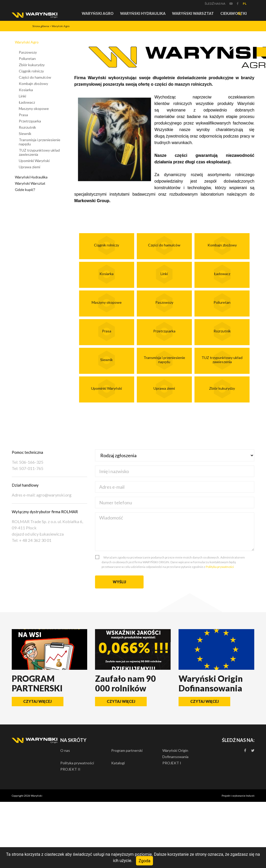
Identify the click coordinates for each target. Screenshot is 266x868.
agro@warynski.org (54, 495)
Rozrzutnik (27, 127)
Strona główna (41, 26)
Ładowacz (27, 102)
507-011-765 (31, 468)
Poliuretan (27, 58)
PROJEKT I (172, 763)
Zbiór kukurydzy (32, 65)
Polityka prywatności (220, 567)
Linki (22, 96)
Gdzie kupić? (25, 190)
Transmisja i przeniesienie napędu (40, 142)
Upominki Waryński (34, 161)
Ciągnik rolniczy (31, 71)
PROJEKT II (70, 769)
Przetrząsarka (30, 121)
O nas (65, 750)
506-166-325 (31, 462)
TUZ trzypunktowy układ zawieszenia (39, 152)
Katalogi (118, 763)
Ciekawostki (234, 13)
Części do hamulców (35, 77)
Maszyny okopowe (34, 109)
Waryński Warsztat (193, 13)
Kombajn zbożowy (33, 83)
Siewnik (25, 134)
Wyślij (119, 582)
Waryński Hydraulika (143, 13)
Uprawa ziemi (29, 167)
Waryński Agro (98, 13)
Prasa (23, 115)
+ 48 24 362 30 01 (35, 540)
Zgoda (144, 861)
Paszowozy (28, 52)
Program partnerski (127, 750)
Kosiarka (26, 90)
